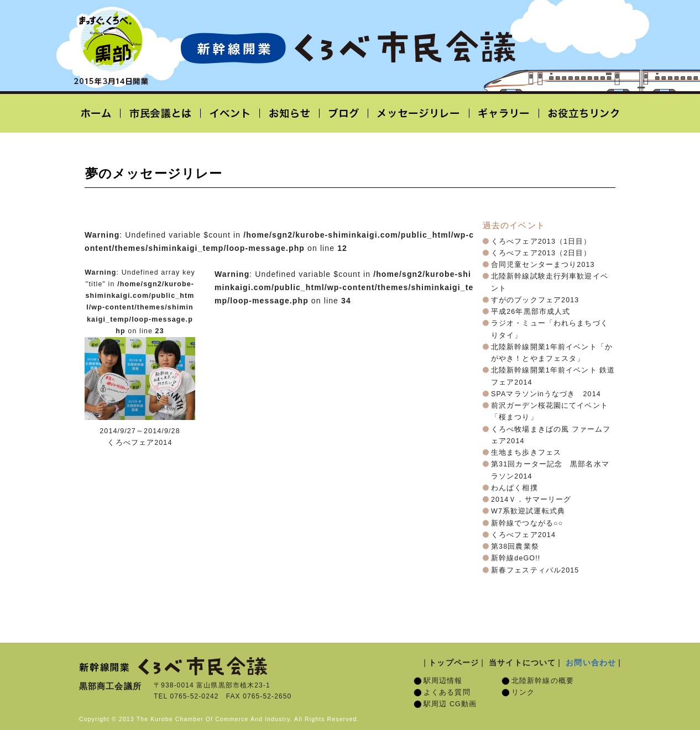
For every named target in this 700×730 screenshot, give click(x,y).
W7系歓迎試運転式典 (528, 511)
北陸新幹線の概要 (543, 681)
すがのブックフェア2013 (535, 300)
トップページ (454, 663)
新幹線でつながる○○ (527, 523)
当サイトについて (522, 663)
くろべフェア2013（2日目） (541, 253)
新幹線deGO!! (516, 558)
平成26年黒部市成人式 (531, 312)
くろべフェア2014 (523, 535)
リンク (523, 692)
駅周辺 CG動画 (450, 704)
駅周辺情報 (443, 681)
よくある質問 (447, 692)
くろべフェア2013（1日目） (541, 241)
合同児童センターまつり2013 (543, 265)
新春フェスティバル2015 (535, 570)
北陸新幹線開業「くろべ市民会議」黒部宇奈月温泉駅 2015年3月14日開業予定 (348, 48)
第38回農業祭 (515, 547)
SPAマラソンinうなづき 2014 (546, 394)
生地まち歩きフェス (526, 453)
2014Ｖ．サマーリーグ (531, 500)
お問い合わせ (591, 663)
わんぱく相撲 (514, 488)
